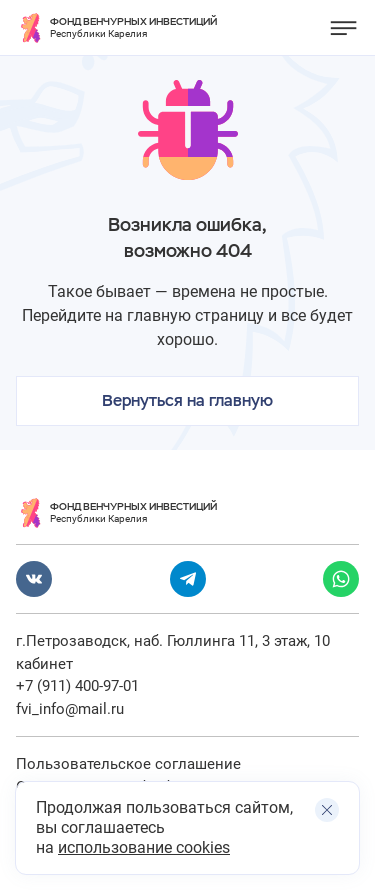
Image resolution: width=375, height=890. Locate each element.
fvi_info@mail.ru (70, 709)
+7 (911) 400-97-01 (77, 686)
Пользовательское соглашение (128, 764)
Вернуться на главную (187, 400)
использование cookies (144, 847)
